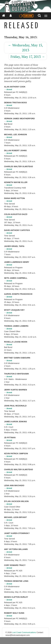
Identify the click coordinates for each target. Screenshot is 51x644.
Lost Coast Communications (24, 632)
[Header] (26, 6)
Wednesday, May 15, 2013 (26, 48)
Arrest (9, 89)
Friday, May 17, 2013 (28, 57)
